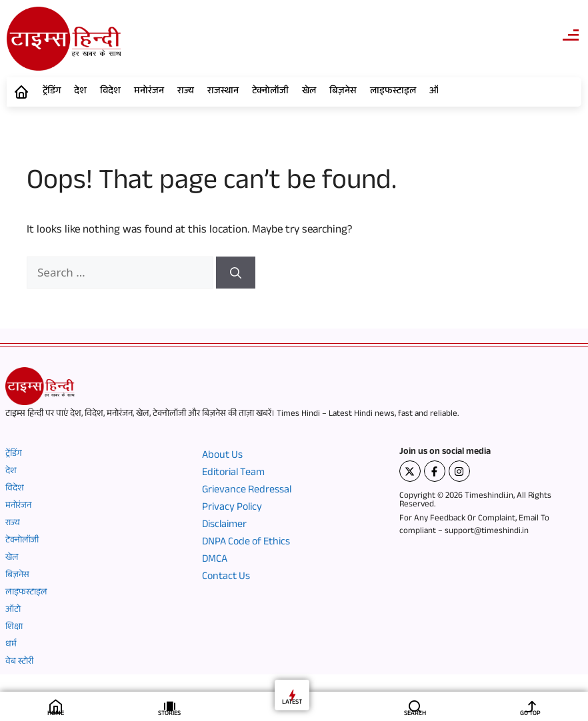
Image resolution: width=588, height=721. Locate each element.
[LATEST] (292, 695)
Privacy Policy (232, 508)
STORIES (169, 714)
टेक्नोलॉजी (270, 92)
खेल (309, 92)
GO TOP (530, 714)
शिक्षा (14, 628)
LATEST (292, 703)
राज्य (186, 92)
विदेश (110, 92)
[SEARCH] (415, 706)
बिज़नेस (343, 92)
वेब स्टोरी (19, 662)
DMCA (215, 560)
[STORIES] (170, 706)
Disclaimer (224, 526)
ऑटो (13, 610)
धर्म (11, 645)
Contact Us (226, 578)
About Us (222, 456)
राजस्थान (223, 92)
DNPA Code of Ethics (246, 543)
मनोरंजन (149, 92)
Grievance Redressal (247, 491)
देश (80, 92)
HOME (56, 714)
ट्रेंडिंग (52, 92)
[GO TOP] (530, 706)
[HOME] (56, 706)
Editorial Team (233, 474)
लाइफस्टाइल (393, 92)
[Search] (236, 273)
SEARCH (415, 714)
